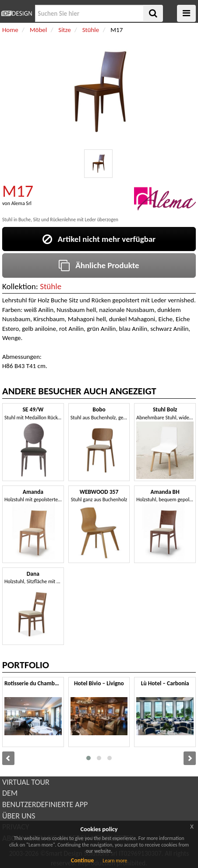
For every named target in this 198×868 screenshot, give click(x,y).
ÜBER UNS (19, 816)
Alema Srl (21, 203)
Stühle (51, 286)
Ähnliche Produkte (99, 265)
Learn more (115, 861)
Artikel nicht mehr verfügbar (99, 239)
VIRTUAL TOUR (26, 782)
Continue (83, 860)
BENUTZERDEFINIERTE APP (45, 804)
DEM (10, 793)
